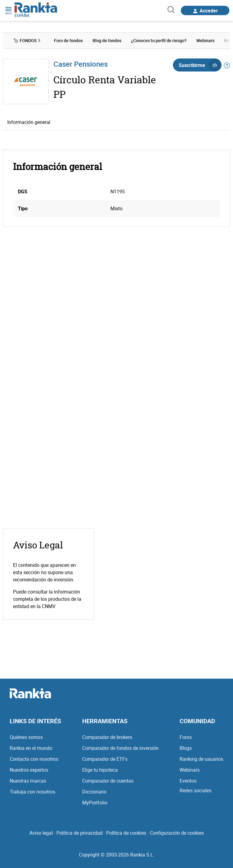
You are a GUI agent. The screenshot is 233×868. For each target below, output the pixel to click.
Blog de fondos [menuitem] (107, 40)
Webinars (190, 770)
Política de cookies (126, 833)
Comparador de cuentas (108, 781)
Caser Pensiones (81, 64)
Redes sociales (196, 790)
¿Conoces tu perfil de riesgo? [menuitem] (159, 40)
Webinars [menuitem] (205, 40)
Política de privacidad (79, 833)
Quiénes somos (26, 737)
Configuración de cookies (177, 833)
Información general (29, 122)
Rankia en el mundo (31, 748)
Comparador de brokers (107, 737)
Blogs (186, 748)
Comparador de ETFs (105, 759)
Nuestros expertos (29, 770)
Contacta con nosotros (34, 759)
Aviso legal (41, 833)
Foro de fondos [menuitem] (68, 40)
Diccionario (94, 792)
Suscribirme (200, 65)
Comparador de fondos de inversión (120, 748)
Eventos (188, 781)
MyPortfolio (95, 803)
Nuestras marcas (28, 781)
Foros (186, 737)
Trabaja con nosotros (32, 792)
